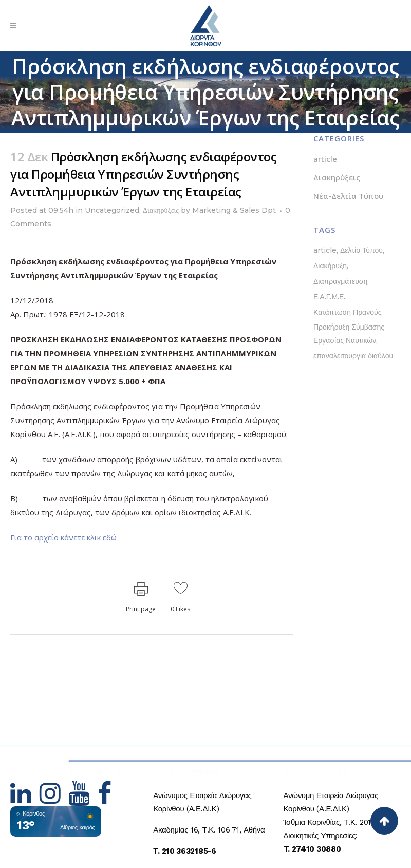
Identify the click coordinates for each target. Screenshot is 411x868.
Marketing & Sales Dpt (234, 210)
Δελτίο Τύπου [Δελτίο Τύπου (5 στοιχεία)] (361, 250)
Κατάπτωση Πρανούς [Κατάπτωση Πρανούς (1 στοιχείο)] (347, 312)
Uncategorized (112, 210)
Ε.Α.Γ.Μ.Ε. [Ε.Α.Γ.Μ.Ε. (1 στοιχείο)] (329, 297)
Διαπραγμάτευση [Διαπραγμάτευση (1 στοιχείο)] (340, 281)
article (325, 159)
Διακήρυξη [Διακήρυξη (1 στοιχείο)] (330, 266)
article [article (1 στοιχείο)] (325, 250)
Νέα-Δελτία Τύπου (348, 196)
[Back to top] (384, 821)
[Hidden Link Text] (25, 800)
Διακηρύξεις (161, 210)
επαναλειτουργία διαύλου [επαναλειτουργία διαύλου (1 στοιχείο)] (353, 356)
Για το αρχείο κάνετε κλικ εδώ (63, 537)
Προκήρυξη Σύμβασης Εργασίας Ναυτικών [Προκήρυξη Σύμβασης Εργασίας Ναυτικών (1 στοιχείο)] (349, 334)
